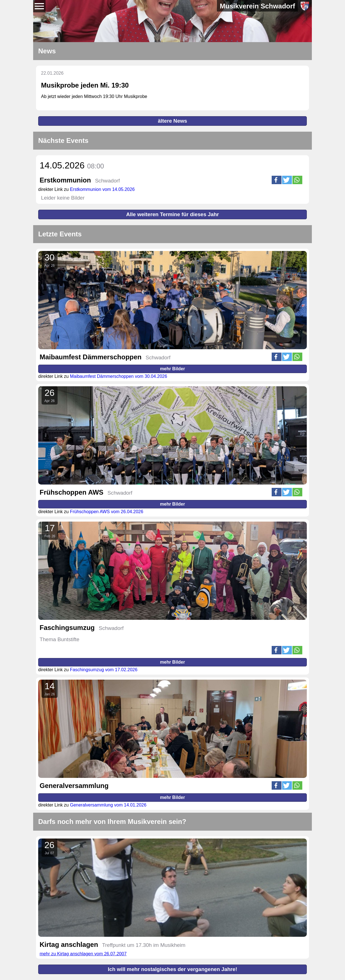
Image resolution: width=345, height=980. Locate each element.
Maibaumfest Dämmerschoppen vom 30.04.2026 (119, 376)
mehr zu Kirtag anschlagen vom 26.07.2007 (83, 954)
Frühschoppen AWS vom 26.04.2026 (107, 512)
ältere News (172, 121)
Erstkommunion (65, 180)
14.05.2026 (72, 165)
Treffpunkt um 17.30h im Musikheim (144, 945)
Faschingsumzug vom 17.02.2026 (104, 670)
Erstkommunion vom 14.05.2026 (102, 189)
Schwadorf (107, 181)
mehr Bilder (173, 369)
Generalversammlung (74, 786)
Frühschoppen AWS (72, 492)
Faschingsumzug (67, 628)
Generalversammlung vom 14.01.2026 (108, 805)
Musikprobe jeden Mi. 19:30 (85, 85)
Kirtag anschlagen (69, 944)
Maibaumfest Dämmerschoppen (91, 357)
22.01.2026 (52, 73)
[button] (277, 180)
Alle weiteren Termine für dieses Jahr (172, 214)
